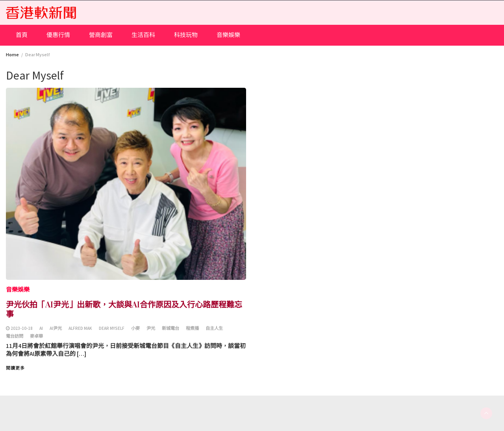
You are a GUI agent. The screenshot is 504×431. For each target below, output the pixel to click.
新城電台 (170, 328)
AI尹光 (56, 328)
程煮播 (192, 328)
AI (41, 328)
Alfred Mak (80, 328)
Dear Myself (112, 328)
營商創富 (101, 35)
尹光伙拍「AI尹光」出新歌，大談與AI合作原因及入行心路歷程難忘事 (124, 309)
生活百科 (143, 35)
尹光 (151, 328)
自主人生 (214, 328)
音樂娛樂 (228, 35)
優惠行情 (58, 35)
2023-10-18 (22, 328)
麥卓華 (36, 336)
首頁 (22, 35)
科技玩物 (186, 35)
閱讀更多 (15, 368)
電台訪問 (15, 336)
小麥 (135, 328)
